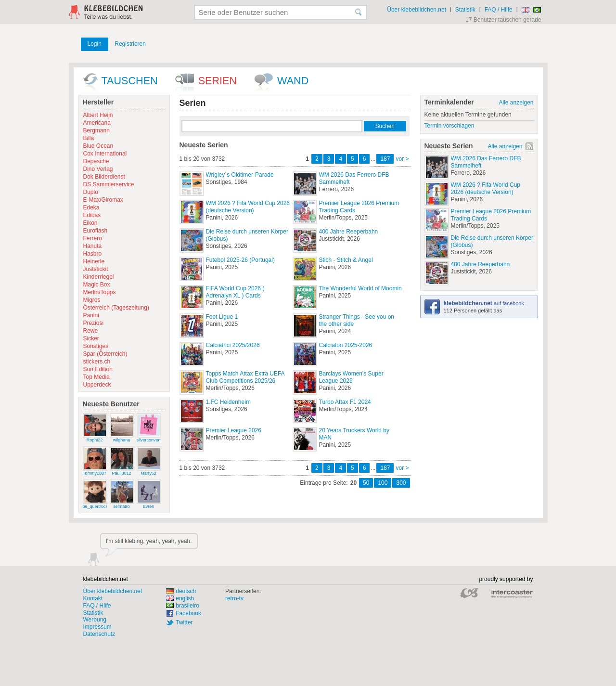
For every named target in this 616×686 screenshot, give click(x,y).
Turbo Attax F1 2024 (345, 402)
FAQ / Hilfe (499, 10)
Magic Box (97, 285)
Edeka (91, 207)
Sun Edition (98, 369)
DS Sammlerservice (109, 184)
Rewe (91, 331)
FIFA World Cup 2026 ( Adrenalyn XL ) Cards (235, 292)
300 (401, 483)
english (180, 598)
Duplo (91, 192)
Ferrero (93, 238)
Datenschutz (99, 634)
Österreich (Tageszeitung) (116, 308)
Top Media (96, 377)
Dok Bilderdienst (104, 177)
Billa (89, 138)
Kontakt (93, 598)
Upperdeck (97, 385)
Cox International (105, 154)
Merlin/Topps (100, 292)
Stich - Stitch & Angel (346, 260)
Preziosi (94, 323)
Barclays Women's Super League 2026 (351, 377)
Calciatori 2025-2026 (346, 345)
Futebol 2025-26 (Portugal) (240, 260)
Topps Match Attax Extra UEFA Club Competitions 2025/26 (245, 377)
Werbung (95, 620)
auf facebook (484, 303)
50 (366, 483)
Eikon (90, 223)
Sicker (91, 338)
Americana (97, 123)
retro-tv (234, 598)
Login (95, 44)
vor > (402, 159)
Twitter (184, 622)
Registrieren (130, 44)
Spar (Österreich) (105, 354)
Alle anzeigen (516, 103)
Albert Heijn (98, 115)
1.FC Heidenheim (228, 402)
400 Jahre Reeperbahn (349, 232)
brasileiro (183, 606)
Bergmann (96, 130)
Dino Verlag (98, 169)
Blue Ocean (98, 146)
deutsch (181, 591)
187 (385, 159)
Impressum (97, 627)
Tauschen (130, 81)
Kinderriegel (99, 277)
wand (293, 81)
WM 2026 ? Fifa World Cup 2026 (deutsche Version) (248, 207)
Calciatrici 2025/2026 (233, 345)
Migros (92, 300)
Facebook (188, 613)
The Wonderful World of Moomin (360, 288)
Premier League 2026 (234, 430)
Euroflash (96, 231)
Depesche (96, 161)
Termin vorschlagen (449, 126)
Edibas (92, 215)
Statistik (465, 10)
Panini (91, 315)
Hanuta (93, 246)
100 (383, 483)
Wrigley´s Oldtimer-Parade (240, 175)
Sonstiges (96, 346)
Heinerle (94, 261)
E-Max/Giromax (103, 200)
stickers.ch (97, 362)
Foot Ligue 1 (222, 317)
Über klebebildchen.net (417, 10)
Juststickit (96, 269)
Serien (218, 81)
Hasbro (93, 254)
